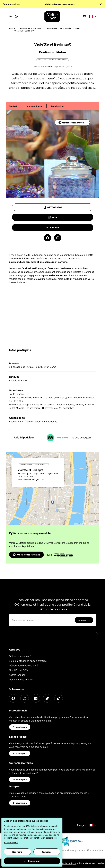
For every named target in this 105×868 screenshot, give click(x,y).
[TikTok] (59, 698)
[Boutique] (84, 16)
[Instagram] (25, 698)
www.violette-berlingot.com (31, 479)
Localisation (57, 106)
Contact (13, 106)
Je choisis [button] (47, 852)
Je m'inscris (84, 620)
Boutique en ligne (12, 4)
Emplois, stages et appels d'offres (28, 661)
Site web (53, 228)
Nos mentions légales (21, 680)
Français (87, 825)
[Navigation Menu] (10, 16)
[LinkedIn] (36, 698)
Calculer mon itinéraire (26, 555)
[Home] (53, 16)
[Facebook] (13, 698)
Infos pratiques (34, 106)
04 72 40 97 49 (53, 207)
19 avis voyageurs (81, 438)
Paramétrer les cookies (91, 863)
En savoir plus (20, 727)
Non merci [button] (17, 852)
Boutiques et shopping (31, 28)
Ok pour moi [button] (32, 861)
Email (53, 217)
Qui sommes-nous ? (20, 656)
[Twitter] (47, 698)
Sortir (12, 28)
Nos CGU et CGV (19, 670)
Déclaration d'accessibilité (23, 666)
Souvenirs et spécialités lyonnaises (65, 28)
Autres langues (17, 675)
